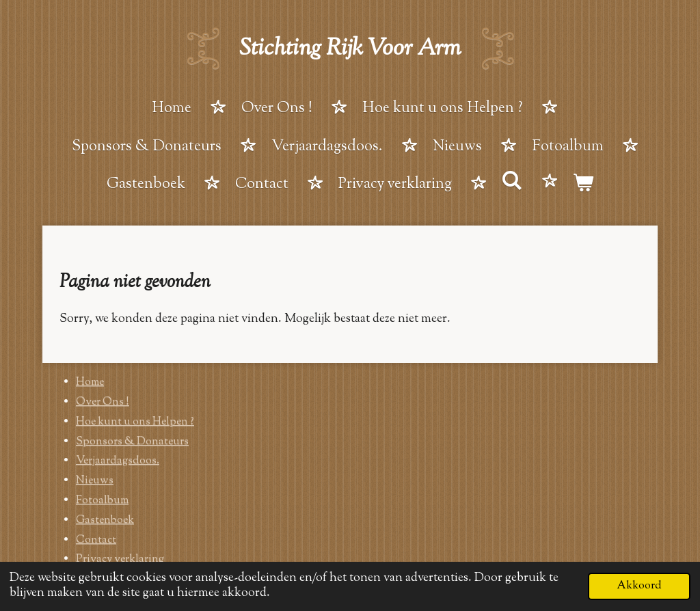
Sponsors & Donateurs (132, 442)
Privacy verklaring (120, 559)
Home (90, 382)
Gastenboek (105, 520)
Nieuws (95, 481)
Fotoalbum (102, 501)
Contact (96, 540)
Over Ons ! (103, 402)
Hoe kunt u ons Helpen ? (135, 422)
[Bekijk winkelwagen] (583, 186)
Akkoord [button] (639, 586)
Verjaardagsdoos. (118, 461)
